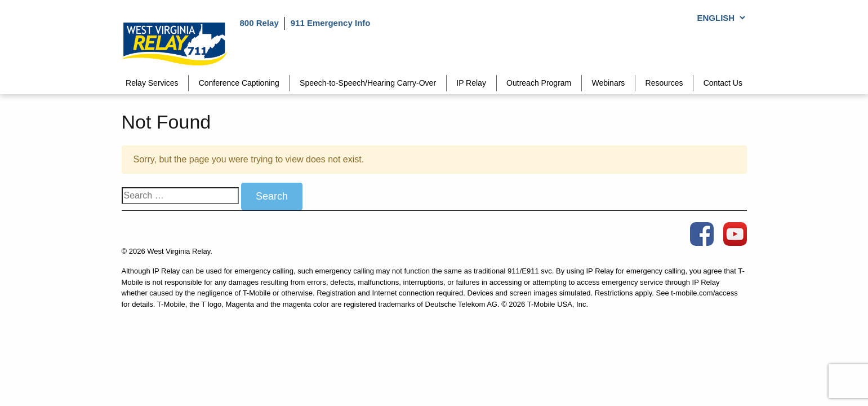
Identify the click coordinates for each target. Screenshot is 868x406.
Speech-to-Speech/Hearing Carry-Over (368, 83)
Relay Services (152, 83)
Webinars (608, 83)
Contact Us (723, 83)
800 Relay (259, 23)
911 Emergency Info (331, 23)
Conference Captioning (239, 83)
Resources (664, 83)
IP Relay (471, 83)
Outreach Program (539, 83)
